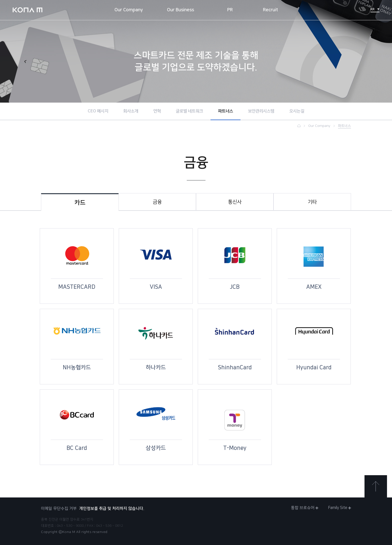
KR (375, 9)
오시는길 (297, 111)
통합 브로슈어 (305, 508)
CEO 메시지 (98, 111)
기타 (312, 202)
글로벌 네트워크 (189, 111)
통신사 (235, 202)
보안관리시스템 (261, 111)
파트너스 (225, 111)
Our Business (180, 10)
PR (230, 10)
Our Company (129, 10)
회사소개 (131, 111)
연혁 (157, 111)
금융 (157, 202)
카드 (80, 203)
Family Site (340, 508)
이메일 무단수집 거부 (59, 508)
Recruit (270, 10)
